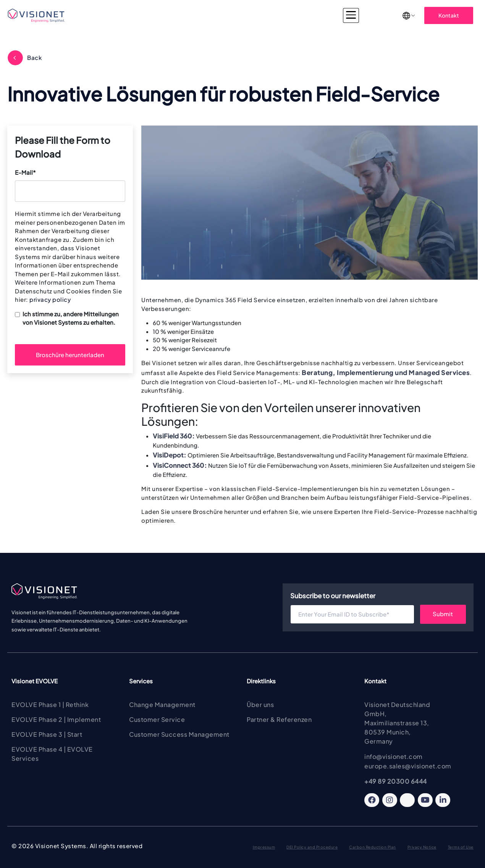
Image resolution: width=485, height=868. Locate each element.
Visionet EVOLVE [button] (128, 15)
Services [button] (175, 15)
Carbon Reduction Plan (373, 847)
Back (34, 57)
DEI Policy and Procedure (312, 847)
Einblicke (260, 734)
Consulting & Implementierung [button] (241, 15)
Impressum (264, 847)
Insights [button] (346, 15)
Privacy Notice (422, 847)
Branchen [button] (308, 15)
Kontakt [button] (449, 15)
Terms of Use (461, 847)
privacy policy (50, 299)
